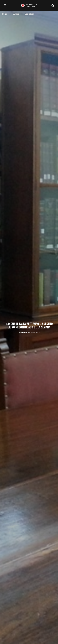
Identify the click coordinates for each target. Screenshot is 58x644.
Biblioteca (23, 333)
